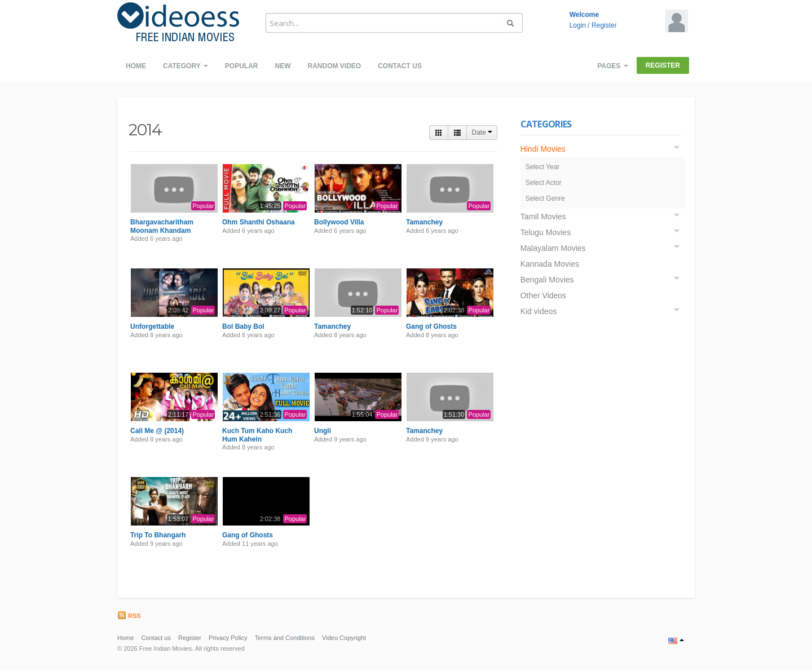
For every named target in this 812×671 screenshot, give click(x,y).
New (283, 66)
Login (578, 25)
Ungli (323, 431)
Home (136, 66)
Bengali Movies (547, 280)
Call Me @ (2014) (157, 431)
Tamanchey (424, 222)
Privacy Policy (228, 638)
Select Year (543, 167)
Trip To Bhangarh (158, 535)
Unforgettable (152, 326)
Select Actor (544, 183)
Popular (242, 66)
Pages (612, 66)
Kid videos (539, 311)
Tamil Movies (543, 217)
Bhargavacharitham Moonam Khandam (162, 226)
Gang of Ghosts (431, 326)
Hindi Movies (543, 149)
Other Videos (543, 295)
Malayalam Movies (553, 248)
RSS (129, 616)
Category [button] (186, 66)
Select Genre (545, 198)
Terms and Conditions (285, 638)
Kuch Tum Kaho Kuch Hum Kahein (257, 435)
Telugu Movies (546, 232)
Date (482, 133)
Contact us (400, 66)
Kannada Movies (550, 264)
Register (604, 25)
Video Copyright (344, 638)
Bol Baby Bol (243, 326)
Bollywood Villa (339, 222)
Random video (334, 66)
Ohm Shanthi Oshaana (259, 222)
